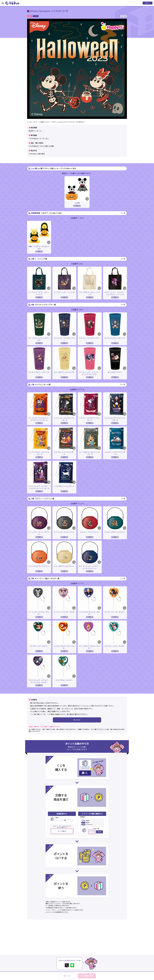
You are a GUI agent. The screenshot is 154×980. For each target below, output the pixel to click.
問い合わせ (77, 720)
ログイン (148, 3)
